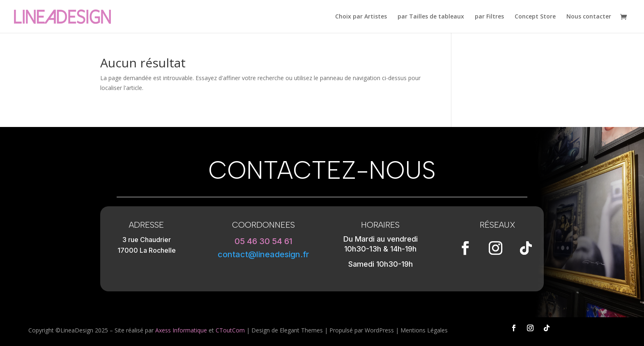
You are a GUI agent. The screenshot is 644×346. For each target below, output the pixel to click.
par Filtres (489, 17)
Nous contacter (589, 17)
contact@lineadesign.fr (263, 254)
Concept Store (535, 17)
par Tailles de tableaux (431, 17)
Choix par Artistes (361, 17)
